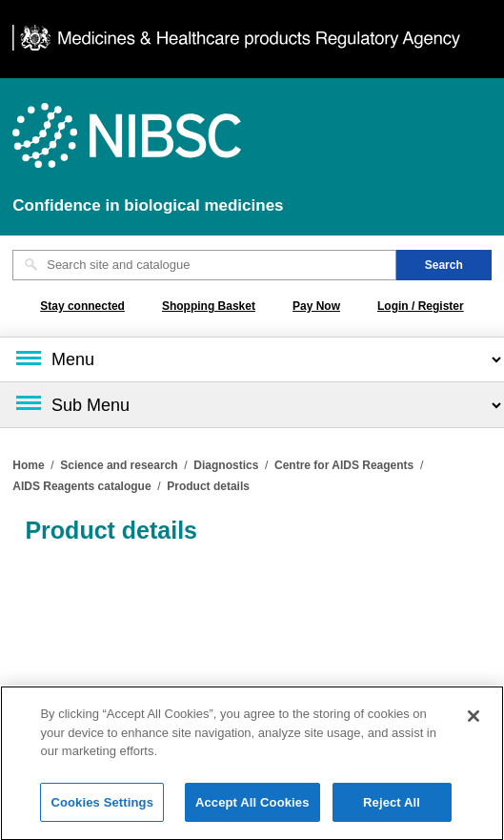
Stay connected (82, 306)
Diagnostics (226, 465)
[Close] (474, 723)
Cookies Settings (102, 809)
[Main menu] (252, 359)
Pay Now (316, 306)
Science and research (119, 465)
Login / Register (421, 306)
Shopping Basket (209, 306)
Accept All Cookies (252, 809)
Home (28, 465)
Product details (208, 486)
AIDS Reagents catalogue (81, 486)
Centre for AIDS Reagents (344, 465)
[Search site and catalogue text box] (204, 265)
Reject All (392, 809)
